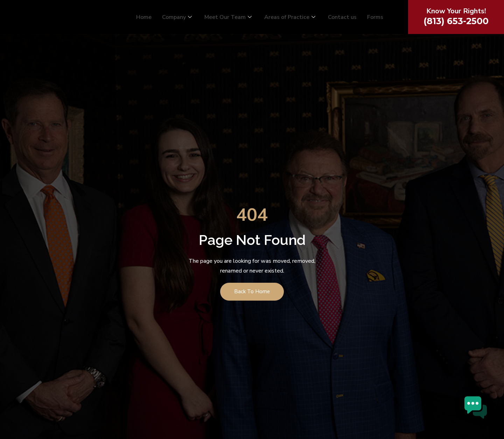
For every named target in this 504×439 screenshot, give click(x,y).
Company (177, 18)
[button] (482, 416)
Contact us (342, 18)
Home (144, 18)
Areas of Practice (290, 18)
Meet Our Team (228, 18)
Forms (375, 18)
